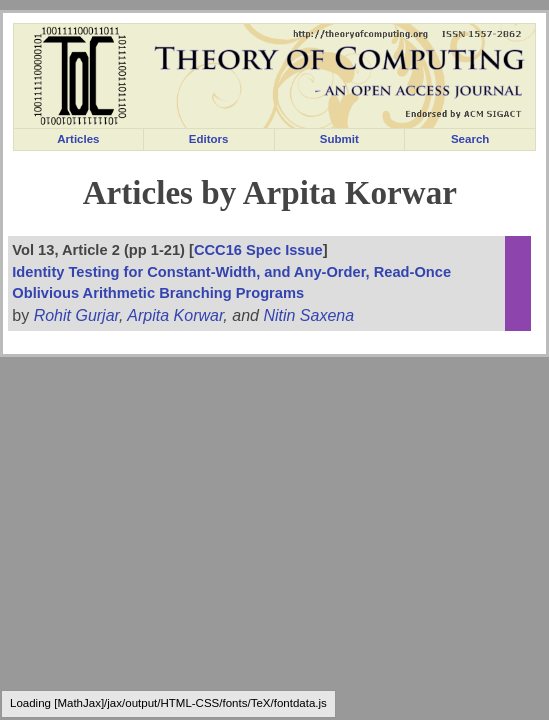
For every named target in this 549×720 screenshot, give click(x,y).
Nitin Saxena (308, 315)
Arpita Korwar (175, 315)
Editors (209, 139)
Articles (78, 139)
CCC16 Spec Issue (258, 250)
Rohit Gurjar (76, 315)
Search (470, 139)
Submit (339, 139)
